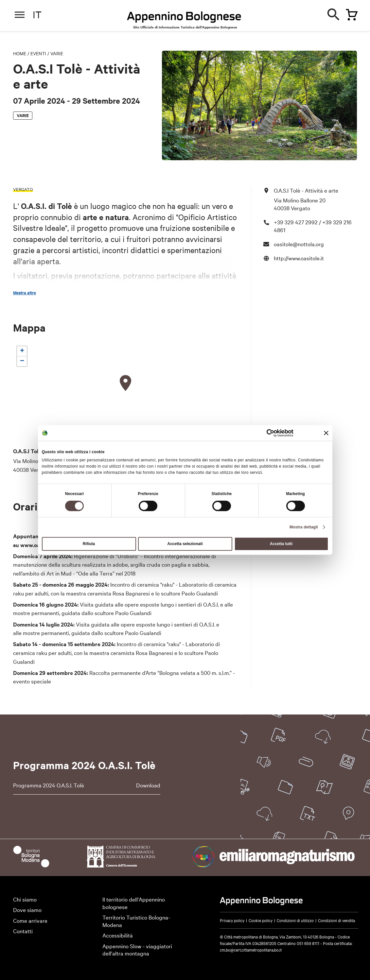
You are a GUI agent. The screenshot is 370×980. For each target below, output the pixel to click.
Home (20, 53)
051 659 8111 (308, 943)
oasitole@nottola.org (299, 244)
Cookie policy (261, 920)
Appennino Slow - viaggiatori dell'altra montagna (137, 950)
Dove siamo (27, 910)
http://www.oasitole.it (299, 258)
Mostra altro (25, 293)
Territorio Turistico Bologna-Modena (136, 921)
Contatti (23, 931)
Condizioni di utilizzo (295, 920)
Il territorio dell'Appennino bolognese (134, 903)
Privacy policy (232, 920)
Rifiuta (89, 544)
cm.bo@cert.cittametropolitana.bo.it (251, 950)
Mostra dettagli (304, 527)
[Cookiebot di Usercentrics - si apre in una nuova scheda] (265, 433)
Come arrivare (30, 920)
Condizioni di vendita (336, 920)
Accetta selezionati (185, 544)
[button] (126, 383)
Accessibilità (118, 935)
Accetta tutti (281, 544)
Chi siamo (25, 899)
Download (148, 785)
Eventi (38, 53)
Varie (57, 53)
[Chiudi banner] (326, 433)
